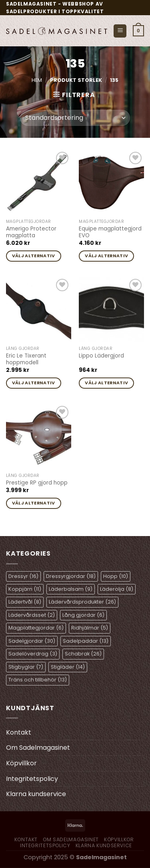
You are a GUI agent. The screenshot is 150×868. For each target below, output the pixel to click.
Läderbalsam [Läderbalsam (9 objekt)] (71, 589)
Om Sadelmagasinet (38, 748)
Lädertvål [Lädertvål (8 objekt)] (25, 602)
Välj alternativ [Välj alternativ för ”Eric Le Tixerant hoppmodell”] (34, 383)
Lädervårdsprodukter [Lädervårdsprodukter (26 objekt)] (82, 602)
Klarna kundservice (36, 794)
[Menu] (120, 31)
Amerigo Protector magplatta (31, 232)
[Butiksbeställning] (75, 118)
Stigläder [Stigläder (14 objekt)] (68, 667)
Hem (37, 80)
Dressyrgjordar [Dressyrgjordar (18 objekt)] (71, 576)
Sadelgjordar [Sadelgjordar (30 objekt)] (32, 641)
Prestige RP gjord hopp (37, 483)
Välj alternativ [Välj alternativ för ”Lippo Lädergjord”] (106, 383)
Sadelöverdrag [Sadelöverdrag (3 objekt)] (33, 654)
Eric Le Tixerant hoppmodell (26, 359)
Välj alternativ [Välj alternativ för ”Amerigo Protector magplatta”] (34, 256)
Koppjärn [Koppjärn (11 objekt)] (25, 589)
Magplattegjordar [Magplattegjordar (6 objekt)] (36, 628)
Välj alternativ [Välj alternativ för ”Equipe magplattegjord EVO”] (106, 256)
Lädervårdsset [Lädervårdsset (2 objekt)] (32, 615)
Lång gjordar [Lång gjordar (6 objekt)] (83, 615)
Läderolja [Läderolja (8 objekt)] (117, 589)
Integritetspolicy (32, 779)
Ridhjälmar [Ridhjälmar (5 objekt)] (90, 628)
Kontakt (19, 732)
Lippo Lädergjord (101, 356)
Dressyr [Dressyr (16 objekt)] (23, 576)
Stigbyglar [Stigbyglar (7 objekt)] (26, 667)
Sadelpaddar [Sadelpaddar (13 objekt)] (86, 641)
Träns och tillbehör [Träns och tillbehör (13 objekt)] (38, 680)
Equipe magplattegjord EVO (110, 232)
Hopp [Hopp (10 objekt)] (116, 576)
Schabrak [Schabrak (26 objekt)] (83, 654)
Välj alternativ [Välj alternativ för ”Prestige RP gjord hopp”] (34, 503)
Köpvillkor (21, 763)
